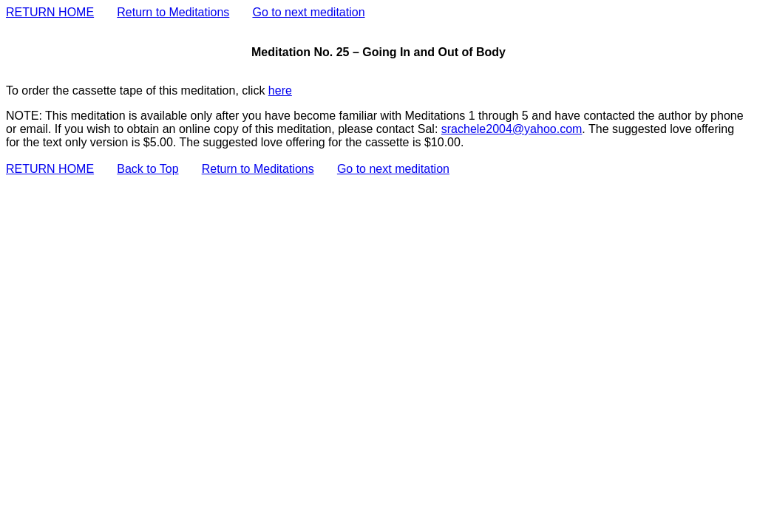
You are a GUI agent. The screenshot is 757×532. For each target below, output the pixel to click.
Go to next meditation (308, 12)
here (280, 91)
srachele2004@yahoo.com (512, 129)
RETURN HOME (50, 12)
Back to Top (147, 169)
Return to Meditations (173, 12)
